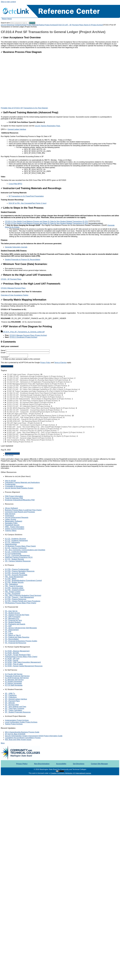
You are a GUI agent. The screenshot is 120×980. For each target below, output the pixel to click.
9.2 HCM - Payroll (12, 660)
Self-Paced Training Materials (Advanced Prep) (30, 112)
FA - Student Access (12, 613)
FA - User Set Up (11, 611)
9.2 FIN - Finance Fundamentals (17, 569)
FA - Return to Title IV (13, 635)
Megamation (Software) (14, 521)
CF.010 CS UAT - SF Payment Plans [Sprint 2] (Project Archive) (80, 25)
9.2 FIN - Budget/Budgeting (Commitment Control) (23, 580)
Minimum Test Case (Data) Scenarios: (24, 264)
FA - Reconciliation (12, 639)
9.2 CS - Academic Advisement (16, 541)
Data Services (10, 514)
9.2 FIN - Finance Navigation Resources (20, 571)
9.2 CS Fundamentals (13, 554)
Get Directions (79, 764)
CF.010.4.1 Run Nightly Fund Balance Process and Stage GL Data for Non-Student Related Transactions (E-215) (53, 222)
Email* (25, 353)
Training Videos (11, 531)
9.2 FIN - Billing (11, 579)
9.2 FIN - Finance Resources (16, 599)
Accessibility (61, 764)
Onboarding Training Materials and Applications (22, 482)
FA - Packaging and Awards (15, 624)
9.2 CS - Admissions (12, 542)
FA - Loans (9, 633)
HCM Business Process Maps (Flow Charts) (21, 657)
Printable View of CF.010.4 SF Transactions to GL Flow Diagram (24, 108)
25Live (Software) (11, 508)
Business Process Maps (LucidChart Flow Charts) (23, 510)
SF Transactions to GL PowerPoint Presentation (26, 196)
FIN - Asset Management (14, 577)
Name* (25, 350)
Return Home (7, 19)
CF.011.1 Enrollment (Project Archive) (23, 337)
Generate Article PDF (12, 454)
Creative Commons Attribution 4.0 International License (71, 773)
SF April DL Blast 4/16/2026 (15, 734)
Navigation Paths (11, 523)
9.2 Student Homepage (14, 682)
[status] (60, 150)
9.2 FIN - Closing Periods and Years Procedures (23, 601)
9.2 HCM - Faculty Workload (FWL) (18, 655)
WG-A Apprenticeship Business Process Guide (22, 732)
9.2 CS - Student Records (14, 559)
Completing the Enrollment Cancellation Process (23, 738)
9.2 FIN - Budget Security (14, 582)
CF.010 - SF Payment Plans (11, 279)
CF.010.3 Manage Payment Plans (13, 288)
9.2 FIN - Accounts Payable (15, 573)
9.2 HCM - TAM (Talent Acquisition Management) (23, 662)
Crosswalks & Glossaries (14, 486)
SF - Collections (11, 697)
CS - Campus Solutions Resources (18, 561)
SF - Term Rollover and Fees (16, 707)
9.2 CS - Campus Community (16, 548)
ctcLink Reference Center (10, 25)
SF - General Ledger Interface (16, 699)
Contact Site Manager (99, 764)
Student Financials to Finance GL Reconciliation (23, 260)
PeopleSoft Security (12, 525)
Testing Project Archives (48, 25)
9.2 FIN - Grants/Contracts (15, 590)
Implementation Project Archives (17, 720)
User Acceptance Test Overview (21, 37)
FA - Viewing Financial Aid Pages (17, 615)
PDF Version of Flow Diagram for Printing (26, 326)
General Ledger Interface (17, 129)
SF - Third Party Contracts (15, 708)
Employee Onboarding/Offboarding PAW (20, 500)
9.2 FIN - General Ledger (14, 588)
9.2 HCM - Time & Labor (14, 664)
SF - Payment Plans (12, 701)
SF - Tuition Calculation (14, 710)
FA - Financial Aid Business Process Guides (21, 641)
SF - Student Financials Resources (18, 712)
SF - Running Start (12, 705)
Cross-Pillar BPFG (15, 184)
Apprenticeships (11, 544)
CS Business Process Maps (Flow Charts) (20, 546)
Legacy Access (11, 519)
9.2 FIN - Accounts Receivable (16, 575)
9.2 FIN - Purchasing (13, 594)
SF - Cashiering (11, 695)
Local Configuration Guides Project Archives (21, 722)
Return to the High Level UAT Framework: (27, 275)
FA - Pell (8, 632)
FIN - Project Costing (13, 592)
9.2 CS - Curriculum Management (17, 555)
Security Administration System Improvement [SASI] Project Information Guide (34, 736)
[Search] (20, 23)
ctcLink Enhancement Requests (17, 517)
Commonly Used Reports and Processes (20, 512)
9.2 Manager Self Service (14, 680)
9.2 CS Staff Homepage (14, 685)
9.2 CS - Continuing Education (16, 552)
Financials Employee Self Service (17, 676)
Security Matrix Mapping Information (24, 300)
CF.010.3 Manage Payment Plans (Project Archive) (28, 335)
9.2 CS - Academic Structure (15, 539)
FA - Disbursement (12, 630)
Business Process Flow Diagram (21, 52)
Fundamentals (10, 484)
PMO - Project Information (15, 527)
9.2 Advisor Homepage (13, 683)
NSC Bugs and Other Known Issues (18, 740)
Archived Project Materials (29, 25)
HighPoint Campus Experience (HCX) (19, 557)
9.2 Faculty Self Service (14, 674)
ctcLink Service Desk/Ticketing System (19, 488)
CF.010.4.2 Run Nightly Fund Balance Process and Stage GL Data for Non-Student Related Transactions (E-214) (54, 223)
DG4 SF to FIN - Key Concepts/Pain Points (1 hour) (28, 203)
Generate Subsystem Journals (16, 247)
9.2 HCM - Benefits (12, 653)
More (3, 743)
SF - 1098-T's (10, 693)
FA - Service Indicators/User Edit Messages (21, 628)
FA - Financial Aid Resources (16, 643)
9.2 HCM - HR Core (12, 658)
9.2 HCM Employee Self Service (17, 678)
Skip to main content (8, 2)
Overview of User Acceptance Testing (15, 295)
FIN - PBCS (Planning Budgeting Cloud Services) (23, 595)
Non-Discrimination (42, 764)
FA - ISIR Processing (13, 617)
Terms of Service (60, 363)
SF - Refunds (10, 703)
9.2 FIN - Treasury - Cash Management (19, 597)
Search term (5, 23)
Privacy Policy (45, 363)
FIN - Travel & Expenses (14, 586)
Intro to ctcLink (10, 481)
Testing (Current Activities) (15, 529)
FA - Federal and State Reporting (17, 637)
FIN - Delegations (11, 584)
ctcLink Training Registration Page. (48, 126)
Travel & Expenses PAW (14, 498)
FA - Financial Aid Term (13, 620)
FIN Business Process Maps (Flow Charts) (21, 603)
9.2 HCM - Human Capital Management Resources (24, 666)
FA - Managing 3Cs (12, 618)
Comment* (14, 357)
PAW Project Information (14, 496)
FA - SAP (8, 626)
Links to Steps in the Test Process (22, 208)
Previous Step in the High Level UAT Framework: (31, 284)
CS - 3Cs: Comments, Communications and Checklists (25, 550)
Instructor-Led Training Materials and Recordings (31, 188)
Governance (9, 516)
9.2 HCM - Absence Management (17, 651)
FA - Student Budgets (13, 622)
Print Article (9, 455)
